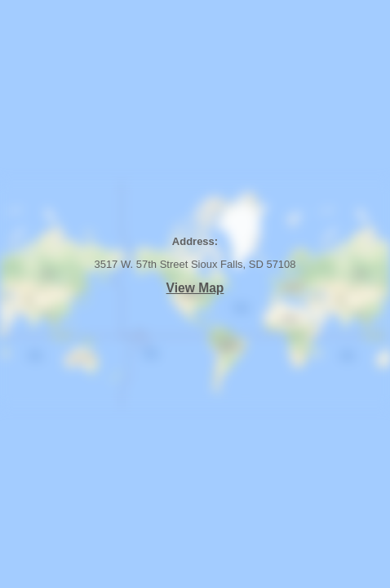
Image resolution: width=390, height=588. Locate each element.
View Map (195, 288)
